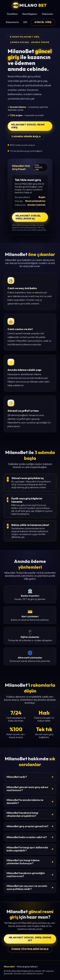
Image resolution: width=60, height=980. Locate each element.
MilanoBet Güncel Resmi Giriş (28, 126)
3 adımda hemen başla (26, 136)
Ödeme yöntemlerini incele (30, 949)
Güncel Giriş (43, 22)
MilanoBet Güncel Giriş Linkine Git (30, 939)
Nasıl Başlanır (30, 14)
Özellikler (12, 14)
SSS (25, 22)
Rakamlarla (12, 22)
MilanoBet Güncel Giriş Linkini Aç (28, 217)
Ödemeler (47, 14)
